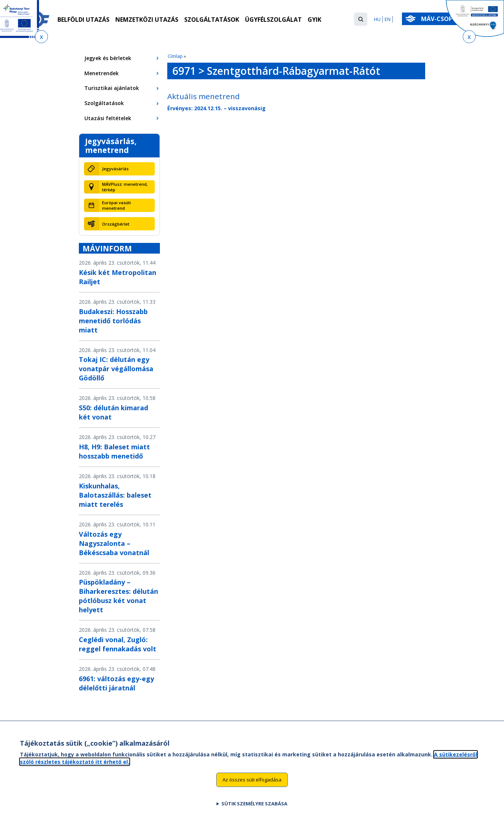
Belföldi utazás (83, 20)
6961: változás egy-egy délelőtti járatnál (116, 683)
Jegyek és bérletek (108, 58)
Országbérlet (116, 224)
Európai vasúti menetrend (116, 205)
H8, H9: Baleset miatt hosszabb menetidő (114, 451)
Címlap (175, 56)
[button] (361, 19)
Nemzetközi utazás (147, 20)
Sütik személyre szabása (254, 804)
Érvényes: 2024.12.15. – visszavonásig (216, 108)
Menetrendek (101, 73)
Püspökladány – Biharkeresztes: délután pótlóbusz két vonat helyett (118, 596)
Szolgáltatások (212, 20)
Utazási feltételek (108, 118)
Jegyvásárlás (115, 169)
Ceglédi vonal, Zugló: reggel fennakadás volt (118, 644)
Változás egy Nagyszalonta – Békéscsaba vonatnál (114, 543)
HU (377, 19)
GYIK (314, 20)
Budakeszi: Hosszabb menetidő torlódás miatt (113, 321)
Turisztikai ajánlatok (112, 88)
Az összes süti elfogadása (252, 780)
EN (388, 19)
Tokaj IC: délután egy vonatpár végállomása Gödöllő (116, 369)
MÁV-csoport (444, 19)
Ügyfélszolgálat (273, 20)
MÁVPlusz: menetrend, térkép (125, 187)
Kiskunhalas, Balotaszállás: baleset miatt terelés (115, 495)
